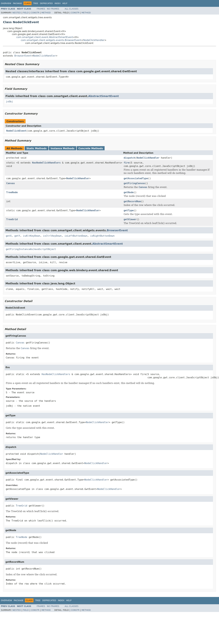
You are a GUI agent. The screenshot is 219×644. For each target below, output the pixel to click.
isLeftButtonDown (76, 236)
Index (58, 3)
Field (26, 13)
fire (127, 163)
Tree (36, 3)
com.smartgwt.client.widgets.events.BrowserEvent (51, 40)
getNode (129, 192)
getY (17, 236)
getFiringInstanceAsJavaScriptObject (31, 249)
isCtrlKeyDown (52, 236)
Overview (6, 3)
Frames (41, 9)
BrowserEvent (23, 56)
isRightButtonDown (102, 236)
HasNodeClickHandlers (46, 163)
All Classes (72, 9)
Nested (17, 13)
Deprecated (46, 3)
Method (46, 13)
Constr (35, 13)
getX (9, 236)
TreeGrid (12, 219)
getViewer (130, 219)
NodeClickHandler (94, 40)
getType (129, 210)
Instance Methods (63, 148)
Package (17, 3)
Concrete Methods (91, 148)
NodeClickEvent (16, 131)
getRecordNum (132, 201)
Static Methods (37, 148)
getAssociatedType (136, 178)
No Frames (53, 9)
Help (65, 3)
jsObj (9, 102)
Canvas (11, 183)
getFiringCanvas (134, 183)
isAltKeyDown (32, 236)
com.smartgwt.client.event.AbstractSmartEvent (45, 37)
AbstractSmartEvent (103, 96)
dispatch (129, 158)
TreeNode (12, 192)
